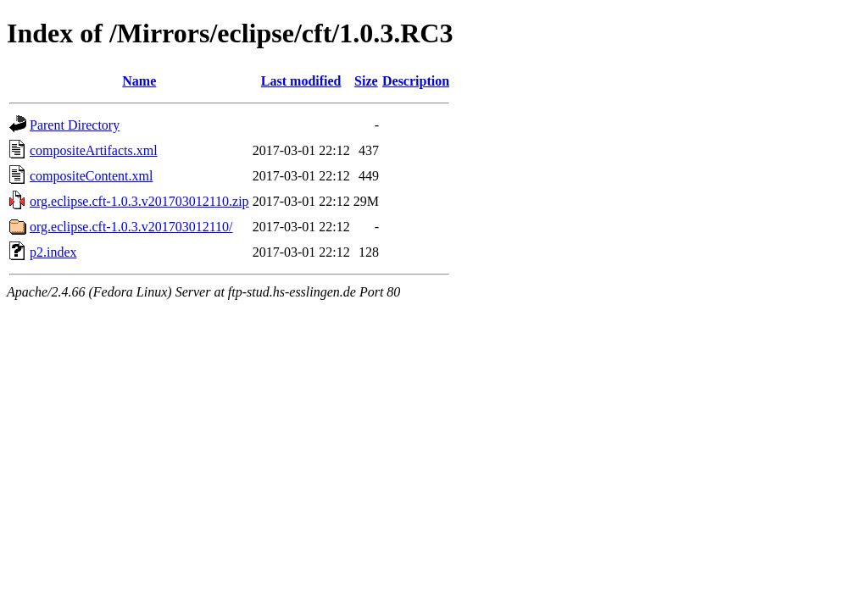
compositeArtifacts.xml (94, 150)
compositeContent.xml (91, 176)
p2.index (53, 252)
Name (139, 81)
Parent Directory (75, 125)
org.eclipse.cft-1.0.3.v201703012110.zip (139, 201)
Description (416, 81)
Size (366, 81)
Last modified (301, 81)
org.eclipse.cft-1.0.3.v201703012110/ (131, 227)
